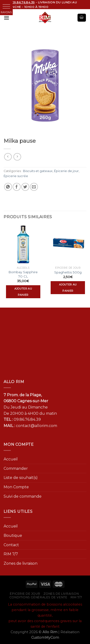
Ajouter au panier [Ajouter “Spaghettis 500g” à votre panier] (68, 288)
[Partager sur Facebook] (17, 187)
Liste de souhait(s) (21, 478)
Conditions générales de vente (38, 597)
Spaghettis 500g (68, 272)
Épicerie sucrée (16, 176)
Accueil (11, 459)
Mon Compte (16, 487)
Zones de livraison (21, 563)
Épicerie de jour (66, 171)
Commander (16, 468)
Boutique (13, 536)
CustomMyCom (45, 638)
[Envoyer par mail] (34, 187)
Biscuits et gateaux (38, 171)
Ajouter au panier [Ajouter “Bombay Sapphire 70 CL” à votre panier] (23, 292)
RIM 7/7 (11, 554)
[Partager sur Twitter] (25, 187)
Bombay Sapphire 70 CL (23, 274)
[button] (6, 6)
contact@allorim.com (36, 426)
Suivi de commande (23, 496)
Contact (11, 545)
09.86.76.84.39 (27, 419)
